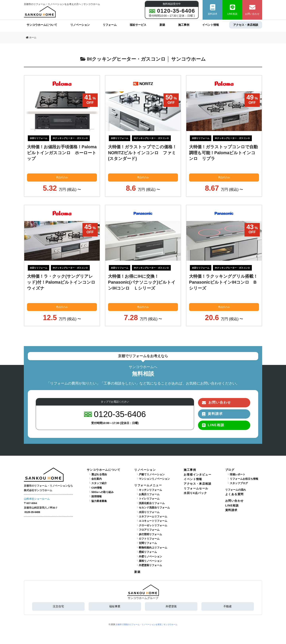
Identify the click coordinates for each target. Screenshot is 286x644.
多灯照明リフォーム (150, 534)
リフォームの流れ (236, 490)
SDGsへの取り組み (102, 492)
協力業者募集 (99, 501)
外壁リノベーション (150, 557)
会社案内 (97, 479)
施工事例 (184, 25)
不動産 (228, 606)
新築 (162, 25)
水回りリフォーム (39, 138)
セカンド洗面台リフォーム (154, 508)
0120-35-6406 (32, 512)
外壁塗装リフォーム (150, 565)
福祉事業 (115, 606)
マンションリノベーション (154, 479)
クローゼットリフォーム (153, 525)
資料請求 (213, 10)
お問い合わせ (252, 10)
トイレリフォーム (149, 499)
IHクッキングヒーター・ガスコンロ (70, 138)
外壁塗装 (171, 606)
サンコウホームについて (42, 25)
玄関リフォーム (148, 543)
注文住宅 (58, 606)
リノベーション (80, 25)
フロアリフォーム (149, 530)
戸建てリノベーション (152, 475)
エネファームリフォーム (153, 517)
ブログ (230, 470)
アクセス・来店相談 (246, 25)
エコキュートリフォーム (153, 521)
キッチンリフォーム (150, 490)
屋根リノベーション (150, 561)
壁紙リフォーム (148, 552)
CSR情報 (97, 488)
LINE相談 (232, 10)
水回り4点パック (195, 493)
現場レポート (238, 475)
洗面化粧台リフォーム (152, 503)
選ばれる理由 (99, 475)
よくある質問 (234, 494)
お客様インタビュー (198, 475)
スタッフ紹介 (99, 483)
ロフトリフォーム (149, 539)
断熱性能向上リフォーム (153, 548)
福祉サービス (138, 25)
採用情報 (97, 497)
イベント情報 (211, 25)
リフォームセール (196, 488)
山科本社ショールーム (37, 499)
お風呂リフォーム (149, 494)
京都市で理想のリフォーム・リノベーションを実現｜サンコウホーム (147, 624)
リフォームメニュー (148, 485)
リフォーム (110, 25)
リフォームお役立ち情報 (244, 479)
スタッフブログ (239, 483)
